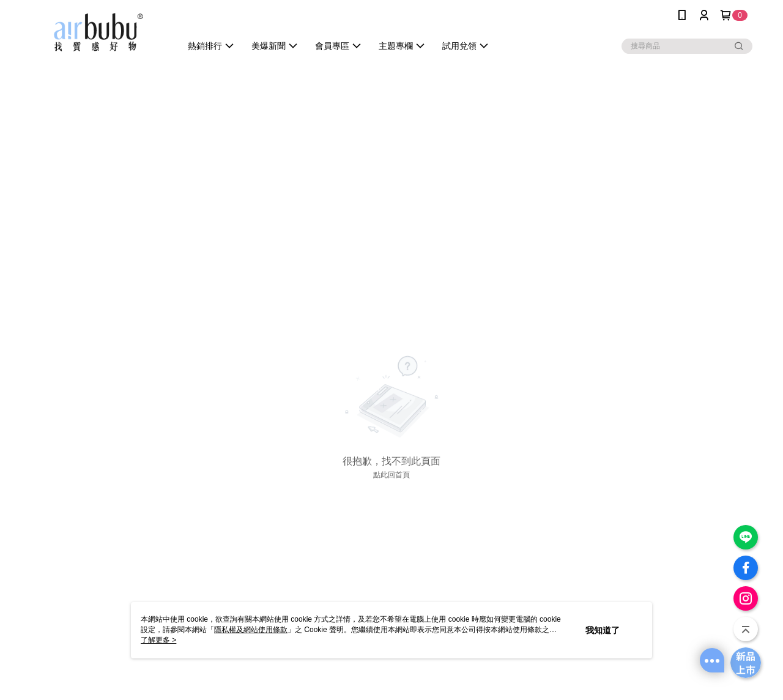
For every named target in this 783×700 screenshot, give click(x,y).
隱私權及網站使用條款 (251, 630)
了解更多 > (158, 640)
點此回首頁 (391, 475)
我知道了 (603, 630)
